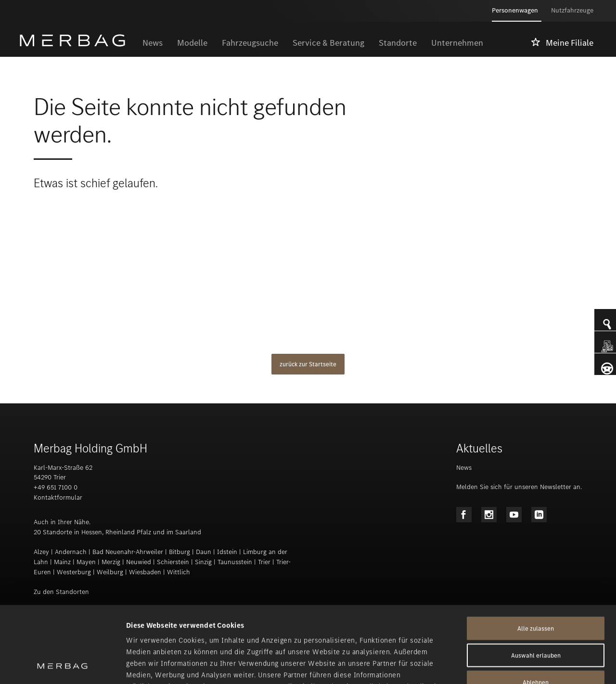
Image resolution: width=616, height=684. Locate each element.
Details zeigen (508, 665)
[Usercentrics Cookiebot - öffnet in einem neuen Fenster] (62, 665)
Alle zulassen (536, 557)
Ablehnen (536, 611)
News (464, 468)
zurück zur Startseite (308, 364)
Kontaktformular (58, 497)
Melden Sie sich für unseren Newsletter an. (519, 487)
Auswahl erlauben (536, 584)
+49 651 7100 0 (56, 487)
